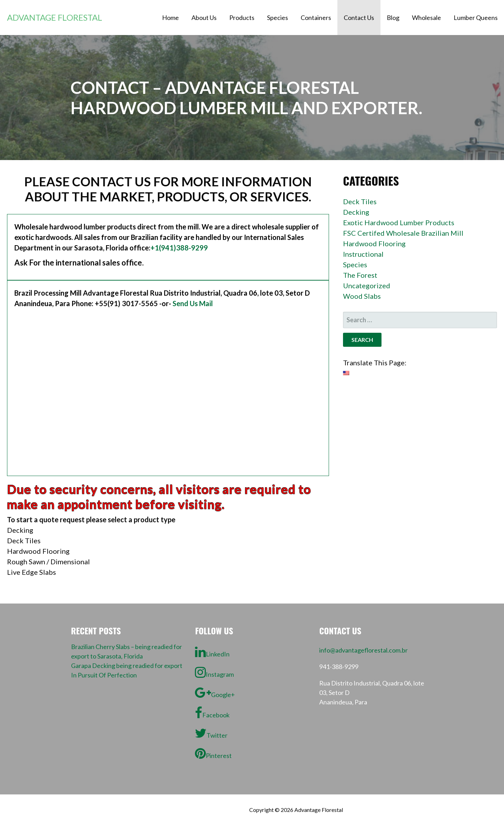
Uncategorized (367, 285)
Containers (316, 18)
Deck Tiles (24, 540)
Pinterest (213, 753)
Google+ (215, 692)
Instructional (363, 254)
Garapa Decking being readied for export (127, 666)
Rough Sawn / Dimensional (48, 561)
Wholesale (426, 18)
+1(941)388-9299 (179, 248)
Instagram (214, 672)
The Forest (360, 275)
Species (278, 18)
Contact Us (359, 18)
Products (242, 18)
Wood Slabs (362, 296)
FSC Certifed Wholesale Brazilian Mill (403, 233)
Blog (393, 18)
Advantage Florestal (55, 17)
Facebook (212, 713)
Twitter (211, 733)
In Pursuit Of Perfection (104, 675)
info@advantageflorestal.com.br (363, 650)
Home (170, 18)
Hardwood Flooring (38, 551)
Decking (20, 530)
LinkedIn (212, 652)
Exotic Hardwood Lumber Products (399, 222)
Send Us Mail (193, 303)
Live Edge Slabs (31, 572)
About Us (204, 18)
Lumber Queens (476, 18)
